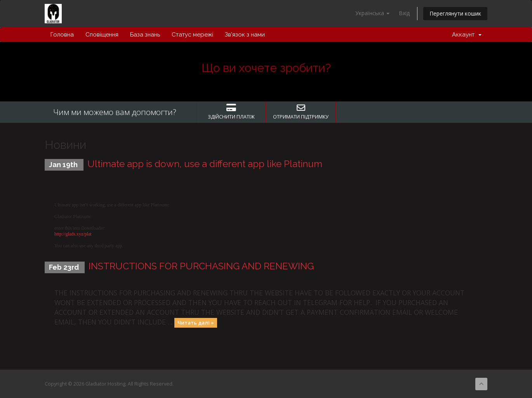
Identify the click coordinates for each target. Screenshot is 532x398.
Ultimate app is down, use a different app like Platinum (205, 164)
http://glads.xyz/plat (73, 234)
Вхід (404, 13)
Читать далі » (196, 323)
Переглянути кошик (455, 13)
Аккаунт (467, 35)
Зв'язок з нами (245, 35)
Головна (62, 35)
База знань (145, 35)
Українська (372, 13)
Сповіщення (102, 35)
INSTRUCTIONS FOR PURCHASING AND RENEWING (201, 266)
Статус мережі (192, 35)
